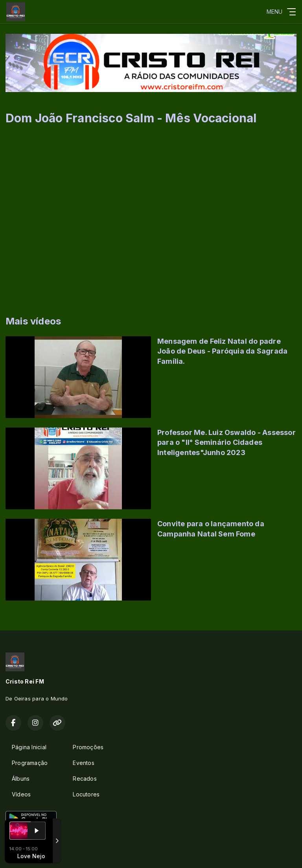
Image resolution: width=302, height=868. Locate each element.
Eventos (83, 763)
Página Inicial (29, 747)
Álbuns (21, 779)
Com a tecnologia (33, 853)
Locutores (86, 794)
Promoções (88, 747)
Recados (85, 779)
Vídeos (21, 794)
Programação (30, 763)
